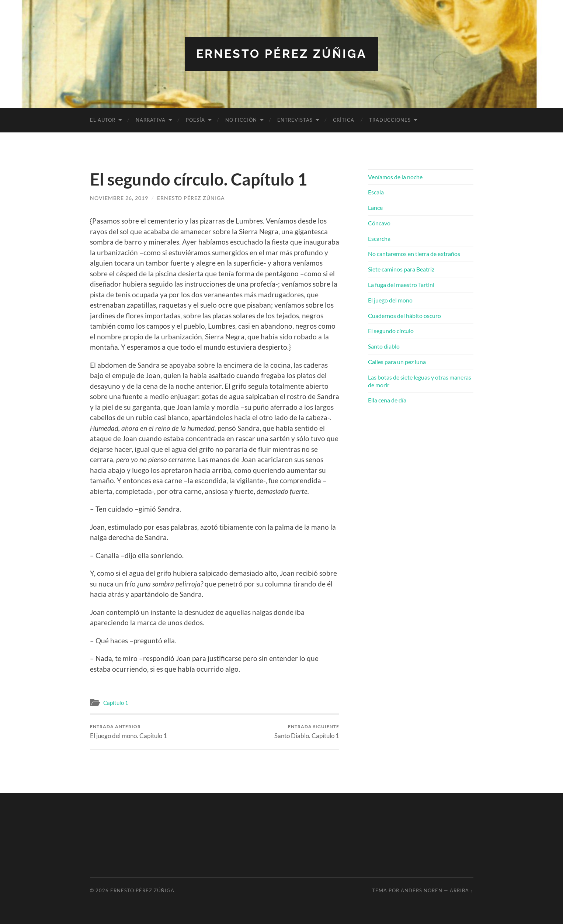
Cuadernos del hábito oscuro (404, 316)
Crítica (344, 120)
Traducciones (390, 120)
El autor (103, 120)
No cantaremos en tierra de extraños (414, 254)
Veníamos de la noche (395, 177)
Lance (375, 207)
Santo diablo (384, 346)
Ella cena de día (387, 400)
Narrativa (151, 120)
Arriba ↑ (461, 890)
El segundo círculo (391, 331)
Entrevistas (295, 120)
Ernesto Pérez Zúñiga (281, 54)
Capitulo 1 (116, 703)
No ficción (241, 120)
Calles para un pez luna (397, 362)
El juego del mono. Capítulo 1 (128, 732)
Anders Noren (422, 890)
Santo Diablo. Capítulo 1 (307, 732)
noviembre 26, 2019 (119, 198)
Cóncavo (379, 223)
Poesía (195, 120)
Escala (376, 192)
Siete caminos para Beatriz (401, 269)
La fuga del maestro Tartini (401, 285)
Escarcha (379, 238)
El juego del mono (390, 300)
